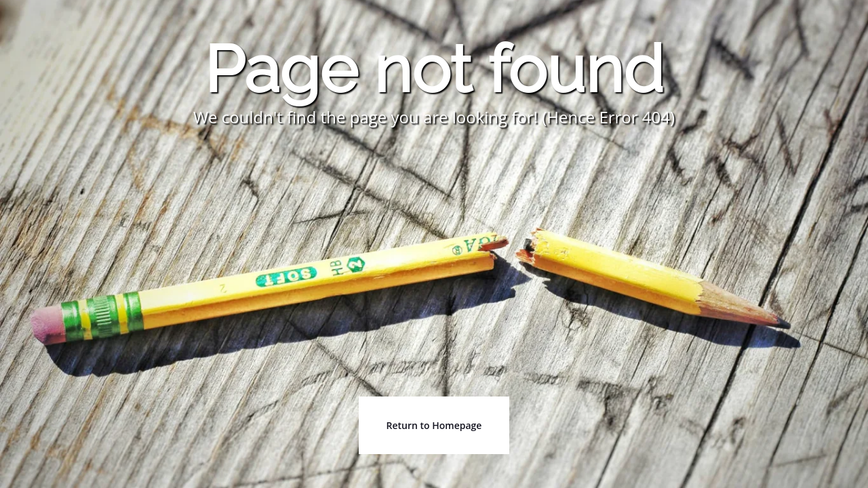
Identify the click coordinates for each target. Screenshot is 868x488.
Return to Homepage (434, 425)
